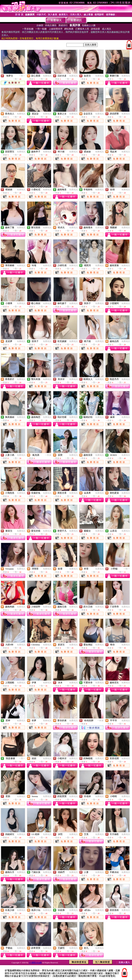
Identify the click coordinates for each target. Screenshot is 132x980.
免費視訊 (47, 76)
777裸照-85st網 (36, 963)
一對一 (22, 76)
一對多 (48, 455)
